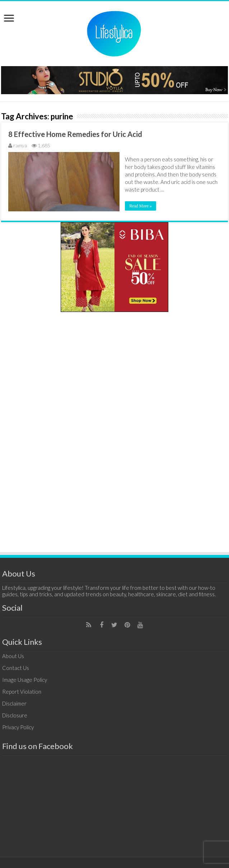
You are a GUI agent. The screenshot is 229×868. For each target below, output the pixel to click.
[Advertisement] (114, 429)
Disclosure (15, 715)
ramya (20, 145)
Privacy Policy (18, 727)
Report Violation (22, 692)
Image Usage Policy (25, 680)
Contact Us (16, 668)
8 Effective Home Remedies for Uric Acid (75, 134)
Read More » (141, 206)
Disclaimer (14, 703)
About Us (13, 656)
